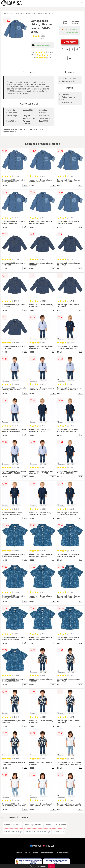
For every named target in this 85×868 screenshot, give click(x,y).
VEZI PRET (70, 42)
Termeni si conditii (23, 853)
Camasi (7, 13)
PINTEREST (48, 846)
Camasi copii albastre (33, 825)
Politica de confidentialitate (43, 853)
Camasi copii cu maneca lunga (38, 831)
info (25, 185)
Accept (51, 866)
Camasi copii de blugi (13, 831)
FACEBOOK (36, 846)
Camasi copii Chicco (45, 13)
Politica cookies (62, 853)
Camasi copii (17, 13)
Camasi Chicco (30, 13)
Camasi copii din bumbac (55, 825)
